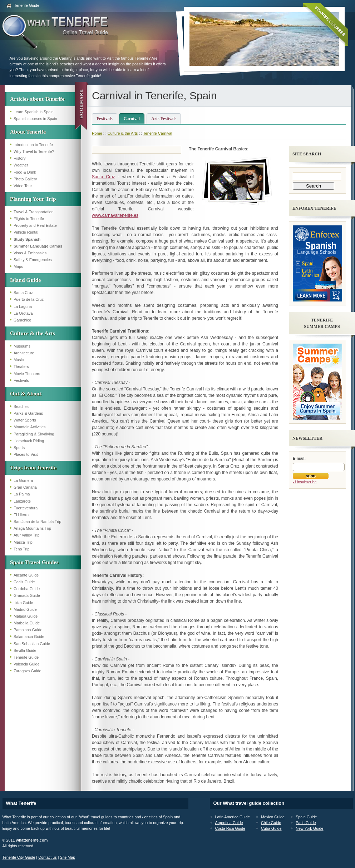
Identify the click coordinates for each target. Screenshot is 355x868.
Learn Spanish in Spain (34, 112)
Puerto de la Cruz (29, 299)
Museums (22, 346)
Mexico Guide (273, 817)
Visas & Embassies (30, 253)
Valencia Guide (26, 664)
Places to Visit (26, 454)
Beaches (21, 406)
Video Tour (23, 186)
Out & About (26, 393)
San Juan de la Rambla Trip (37, 522)
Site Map (68, 857)
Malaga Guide (26, 616)
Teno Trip (21, 549)
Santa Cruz (23, 293)
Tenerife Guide (27, 5)
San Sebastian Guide (32, 644)
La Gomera (23, 480)
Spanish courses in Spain (35, 119)
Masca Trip (23, 542)
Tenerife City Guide (19, 857)
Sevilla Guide (25, 650)
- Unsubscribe (305, 482)
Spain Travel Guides (34, 562)
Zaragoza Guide (27, 671)
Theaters (21, 366)
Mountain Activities (29, 427)
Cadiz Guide (24, 582)
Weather (21, 165)
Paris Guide (306, 823)
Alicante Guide (26, 575)
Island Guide (25, 280)
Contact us (48, 857)
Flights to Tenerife (29, 219)
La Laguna (23, 306)
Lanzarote (22, 501)
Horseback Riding (29, 441)
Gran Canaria (25, 487)
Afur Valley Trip (26, 535)
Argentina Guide (229, 823)
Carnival (132, 119)
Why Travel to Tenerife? (34, 151)
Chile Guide (271, 823)
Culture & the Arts (33, 333)
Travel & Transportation (34, 212)
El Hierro (21, 515)
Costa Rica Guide (230, 828)
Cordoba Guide (27, 589)
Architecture (24, 353)
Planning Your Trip (33, 199)
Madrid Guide (25, 609)
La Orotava (23, 313)
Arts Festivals (164, 119)
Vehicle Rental (26, 232)
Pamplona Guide (28, 630)
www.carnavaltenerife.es (115, 215)
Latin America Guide (233, 817)
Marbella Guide (27, 623)
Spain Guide (306, 817)
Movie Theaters (27, 374)
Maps (18, 266)
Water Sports (25, 420)
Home (97, 133)
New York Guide (309, 828)
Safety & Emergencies (33, 260)
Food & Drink (25, 172)
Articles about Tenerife (37, 99)
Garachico (22, 320)
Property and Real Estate (35, 225)
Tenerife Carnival (157, 133)
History (20, 158)
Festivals (21, 380)
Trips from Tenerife (33, 467)
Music (19, 360)
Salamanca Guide (29, 637)
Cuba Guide (271, 828)
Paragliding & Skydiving (34, 434)
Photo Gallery (25, 179)
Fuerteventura (26, 508)
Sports (19, 448)
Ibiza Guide (23, 603)
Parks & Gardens (28, 413)
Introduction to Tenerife (33, 145)
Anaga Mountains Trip (32, 528)
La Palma (22, 494)
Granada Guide (27, 595)
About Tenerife (28, 132)
